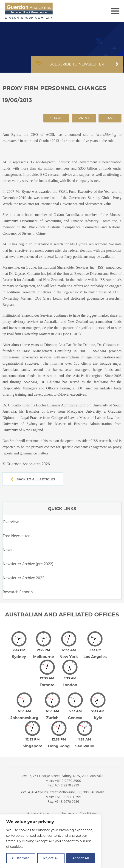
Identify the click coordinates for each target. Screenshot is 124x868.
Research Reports (18, 592)
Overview (11, 522)
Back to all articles (33, 479)
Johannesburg (24, 708)
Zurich (52, 708)
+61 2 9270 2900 (68, 768)
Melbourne (44, 654)
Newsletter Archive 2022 (24, 578)
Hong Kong (59, 733)
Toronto (47, 679)
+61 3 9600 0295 (68, 784)
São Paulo (85, 733)
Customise (21, 858)
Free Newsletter (16, 536)
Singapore (33, 733)
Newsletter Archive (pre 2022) (28, 564)
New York (69, 654)
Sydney (19, 654)
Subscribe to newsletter (77, 67)
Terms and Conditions (79, 800)
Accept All (81, 858)
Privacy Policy (38, 800)
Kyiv (98, 708)
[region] (51, 841)
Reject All (51, 858)
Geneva (75, 708)
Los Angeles (95, 654)
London (70, 679)
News (7, 550)
